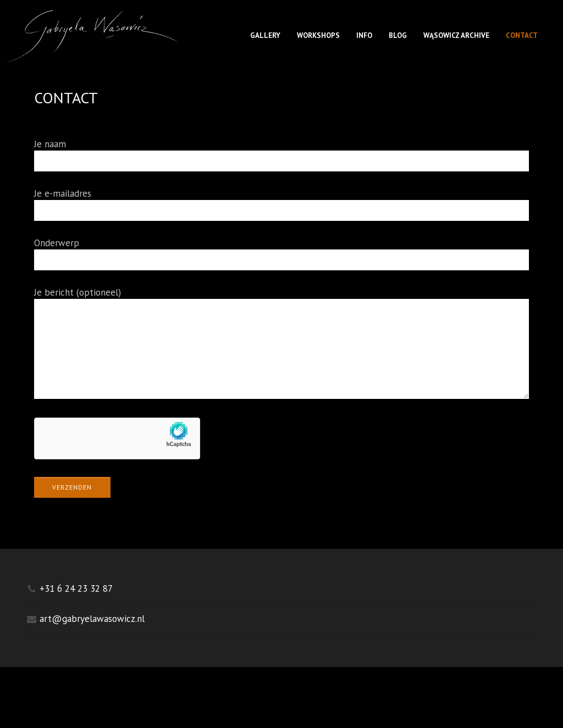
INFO (364, 35)
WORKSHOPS (318, 35)
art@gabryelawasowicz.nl (92, 635)
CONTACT (522, 35)
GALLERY (265, 35)
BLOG (398, 35)
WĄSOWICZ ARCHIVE (456, 35)
